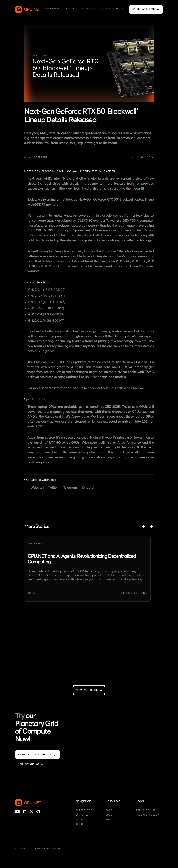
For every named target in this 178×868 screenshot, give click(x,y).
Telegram (70, 488)
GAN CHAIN (83, 815)
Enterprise (52, 8)
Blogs (106, 8)
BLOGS (80, 824)
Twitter (53, 488)
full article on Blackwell (128, 388)
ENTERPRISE (84, 810)
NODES (110, 819)
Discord (88, 488)
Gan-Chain (88, 8)
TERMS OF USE (146, 810)
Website (36, 488)
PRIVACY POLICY (147, 815)
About (70, 8)
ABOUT (80, 819)
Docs (120, 8)
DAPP (109, 810)
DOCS (109, 815)
